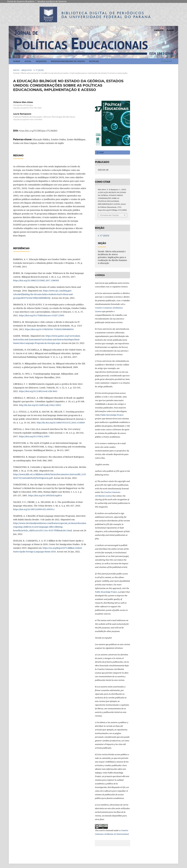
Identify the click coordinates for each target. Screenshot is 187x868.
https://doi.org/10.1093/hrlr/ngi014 (45, 495)
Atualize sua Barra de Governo (52, 1)
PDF (101, 152)
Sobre (17, 61)
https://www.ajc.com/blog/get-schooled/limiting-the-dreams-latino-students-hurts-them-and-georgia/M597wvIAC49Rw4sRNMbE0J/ (43, 294)
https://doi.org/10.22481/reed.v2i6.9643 (38, 391)
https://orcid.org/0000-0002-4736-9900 (28, 120)
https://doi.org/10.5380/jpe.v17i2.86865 (38, 131)
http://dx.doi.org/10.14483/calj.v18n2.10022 (40, 405)
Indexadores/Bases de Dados (68, 61)
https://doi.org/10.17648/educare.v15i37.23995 (42, 315)
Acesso (170, 30)
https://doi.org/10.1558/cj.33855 (34, 436)
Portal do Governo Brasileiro (21, 1)
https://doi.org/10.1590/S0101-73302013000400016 (49, 329)
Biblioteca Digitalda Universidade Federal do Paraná (106, 15)
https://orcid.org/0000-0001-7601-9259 (27, 108)
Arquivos (41, 61)
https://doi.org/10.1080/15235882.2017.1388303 (36, 280)
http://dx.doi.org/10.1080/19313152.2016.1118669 (61, 423)
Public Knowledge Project (112, 415)
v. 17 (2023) (38, 70)
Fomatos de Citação (109, 215)
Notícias (94, 61)
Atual (28, 61)
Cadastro (159, 30)
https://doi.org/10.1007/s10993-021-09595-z (34, 509)
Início (16, 70)
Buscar (167, 61)
